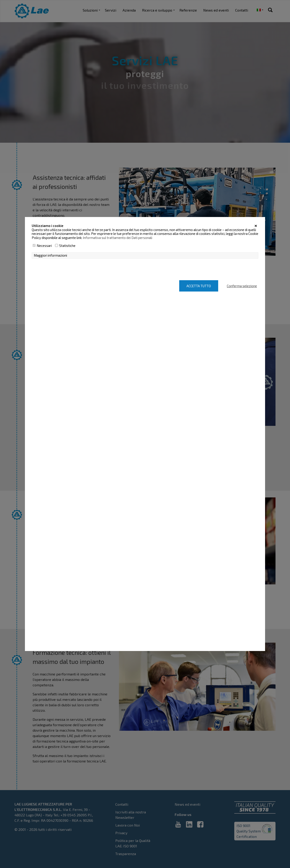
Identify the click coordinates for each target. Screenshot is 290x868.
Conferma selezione (242, 286)
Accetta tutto (199, 286)
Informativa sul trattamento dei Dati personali (118, 238)
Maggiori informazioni (50, 255)
